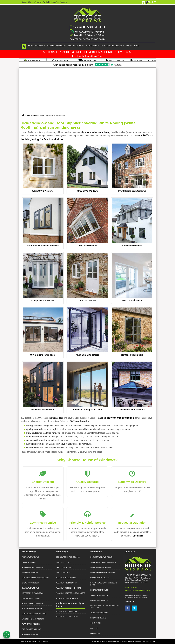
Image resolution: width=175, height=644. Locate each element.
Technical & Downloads (100, 595)
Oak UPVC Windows (30, 562)
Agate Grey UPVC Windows (33, 593)
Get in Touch (96, 623)
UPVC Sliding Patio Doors (43, 355)
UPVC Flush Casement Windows (43, 246)
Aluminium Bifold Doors (87, 355)
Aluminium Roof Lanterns (132, 410)
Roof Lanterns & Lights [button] (112, 46)
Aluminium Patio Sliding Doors (69, 588)
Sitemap (45, 641)
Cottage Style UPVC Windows (34, 614)
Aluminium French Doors (43, 410)
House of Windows (98, 557)
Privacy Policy (37, 641)
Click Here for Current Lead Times (88, 56)
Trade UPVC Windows (99, 613)
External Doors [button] (76, 46)
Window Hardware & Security (103, 573)
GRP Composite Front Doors (68, 557)
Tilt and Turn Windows (31, 624)
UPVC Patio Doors (63, 573)
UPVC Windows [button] (37, 46)
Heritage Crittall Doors (132, 355)
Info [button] (129, 46)
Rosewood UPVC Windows (32, 567)
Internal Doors (92, 46)
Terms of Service (26, 641)
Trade (136, 46)
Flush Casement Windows (32, 604)
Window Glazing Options (101, 567)
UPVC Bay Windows (88, 246)
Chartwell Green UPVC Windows (35, 578)
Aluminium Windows (56, 46)
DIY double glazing (80, 421)
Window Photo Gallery (100, 578)
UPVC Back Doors (87, 300)
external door (57, 418)
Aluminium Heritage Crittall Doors (71, 593)
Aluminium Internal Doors (67, 598)
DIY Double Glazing (98, 618)
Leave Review (96, 633)
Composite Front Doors (43, 300)
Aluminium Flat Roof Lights (67, 617)
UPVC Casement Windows (32, 598)
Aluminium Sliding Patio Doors (87, 410)
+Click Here (137, 536)
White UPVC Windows (43, 191)
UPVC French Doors (132, 300)
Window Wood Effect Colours (103, 562)
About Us (94, 628)
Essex (42, 116)
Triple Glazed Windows (31, 629)
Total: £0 (149, 2)
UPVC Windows (32, 116)
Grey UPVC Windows (88, 191)
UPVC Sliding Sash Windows (132, 191)
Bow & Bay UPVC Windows (32, 609)
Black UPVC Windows (30, 588)
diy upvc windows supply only (96, 132)
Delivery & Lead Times (99, 590)
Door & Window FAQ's (99, 600)
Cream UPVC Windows (31, 583)
